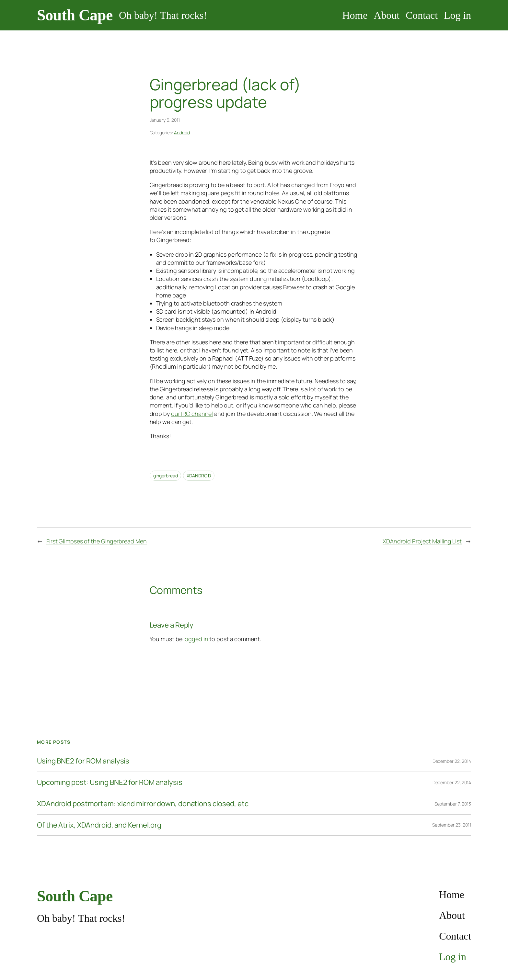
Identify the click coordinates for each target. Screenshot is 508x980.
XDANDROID (199, 476)
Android (182, 133)
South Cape (75, 15)
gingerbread (166, 476)
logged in (196, 639)
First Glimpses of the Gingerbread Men (97, 541)
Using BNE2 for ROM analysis (83, 761)
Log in (457, 15)
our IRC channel (192, 414)
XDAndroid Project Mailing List (422, 541)
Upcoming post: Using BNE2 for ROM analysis (110, 782)
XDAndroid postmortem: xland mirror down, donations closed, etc (143, 804)
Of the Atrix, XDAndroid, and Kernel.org (99, 825)
